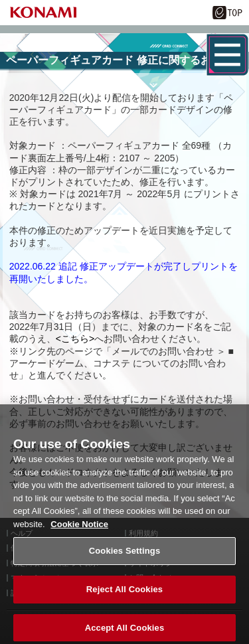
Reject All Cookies (124, 595)
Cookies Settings (125, 556)
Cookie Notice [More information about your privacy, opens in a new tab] (79, 529)
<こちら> (75, 339)
